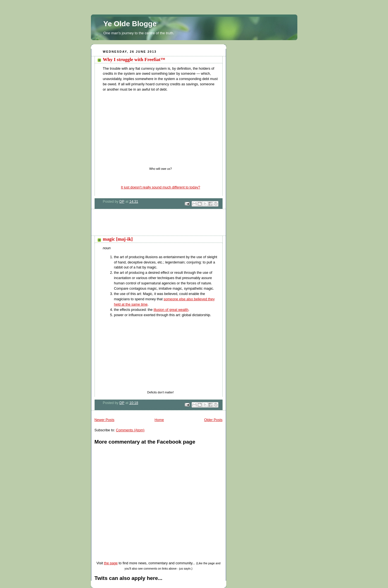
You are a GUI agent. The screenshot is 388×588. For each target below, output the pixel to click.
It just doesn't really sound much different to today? (161, 187)
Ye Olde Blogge (130, 24)
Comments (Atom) (130, 430)
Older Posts (213, 420)
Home (159, 420)
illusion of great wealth (171, 310)
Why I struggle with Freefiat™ (134, 60)
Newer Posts (104, 420)
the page (111, 563)
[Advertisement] (156, 224)
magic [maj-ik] (118, 239)
